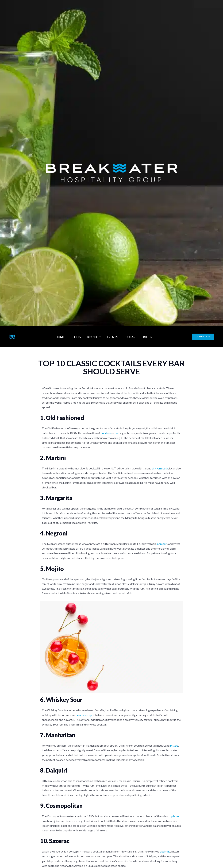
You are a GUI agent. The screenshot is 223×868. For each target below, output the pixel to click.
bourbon (106, 433)
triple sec (174, 816)
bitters (174, 745)
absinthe (165, 851)
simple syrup (84, 715)
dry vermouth (160, 468)
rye (117, 433)
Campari (162, 544)
